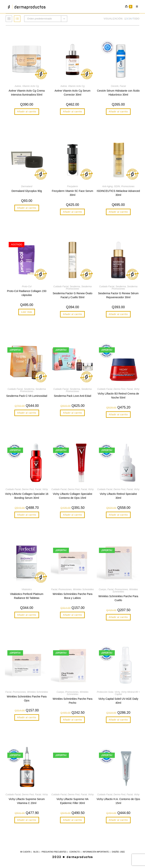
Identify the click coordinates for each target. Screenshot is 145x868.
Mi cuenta (25, 852)
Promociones (128, 186)
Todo (136, 19)
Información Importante (96, 852)
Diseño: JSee (118, 852)
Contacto (74, 852)
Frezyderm (72, 186)
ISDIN (117, 186)
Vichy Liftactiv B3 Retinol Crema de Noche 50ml (118, 396)
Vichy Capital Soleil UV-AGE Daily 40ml (118, 701)
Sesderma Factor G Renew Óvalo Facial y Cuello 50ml (72, 295)
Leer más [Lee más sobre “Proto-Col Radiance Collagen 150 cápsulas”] (27, 312)
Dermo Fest (119, 389)
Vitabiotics (27, 589)
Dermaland (27, 186)
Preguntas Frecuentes (54, 852)
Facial (123, 86)
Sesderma (75, 287)
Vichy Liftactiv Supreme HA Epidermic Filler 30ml (72, 801)
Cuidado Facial (61, 287)
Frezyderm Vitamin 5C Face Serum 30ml (72, 193)
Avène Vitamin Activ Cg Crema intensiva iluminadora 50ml (27, 93)
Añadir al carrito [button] (27, 112)
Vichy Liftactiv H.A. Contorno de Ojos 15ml (118, 801)
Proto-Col (27, 287)
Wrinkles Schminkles (83, 589)
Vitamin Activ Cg (30, 86)
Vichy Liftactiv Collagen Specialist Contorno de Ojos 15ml (72, 496)
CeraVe (115, 86)
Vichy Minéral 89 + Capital (127, 693)
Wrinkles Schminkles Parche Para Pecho (73, 701)
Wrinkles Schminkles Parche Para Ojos (27, 698)
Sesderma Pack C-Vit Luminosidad (27, 396)
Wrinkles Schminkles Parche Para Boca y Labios (73, 596)
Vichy (137, 389)
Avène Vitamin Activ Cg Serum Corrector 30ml (72, 93)
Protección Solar (105, 692)
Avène (18, 86)
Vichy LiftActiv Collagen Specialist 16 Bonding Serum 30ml (27, 496)
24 (130, 19)
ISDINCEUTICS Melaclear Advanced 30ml (118, 193)
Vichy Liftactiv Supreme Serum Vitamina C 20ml (27, 801)
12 (125, 19)
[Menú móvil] (136, 7)
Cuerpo (102, 589)
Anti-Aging (107, 186)
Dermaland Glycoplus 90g (27, 191)
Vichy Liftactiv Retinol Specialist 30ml (118, 496)
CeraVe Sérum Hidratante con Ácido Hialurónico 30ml (118, 93)
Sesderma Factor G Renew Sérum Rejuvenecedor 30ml (118, 295)
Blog (36, 852)
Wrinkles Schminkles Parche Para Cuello (118, 598)
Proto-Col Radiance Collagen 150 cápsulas (27, 293)
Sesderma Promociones (79, 288)
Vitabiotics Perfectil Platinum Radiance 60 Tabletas (27, 596)
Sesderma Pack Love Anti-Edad (72, 396)
